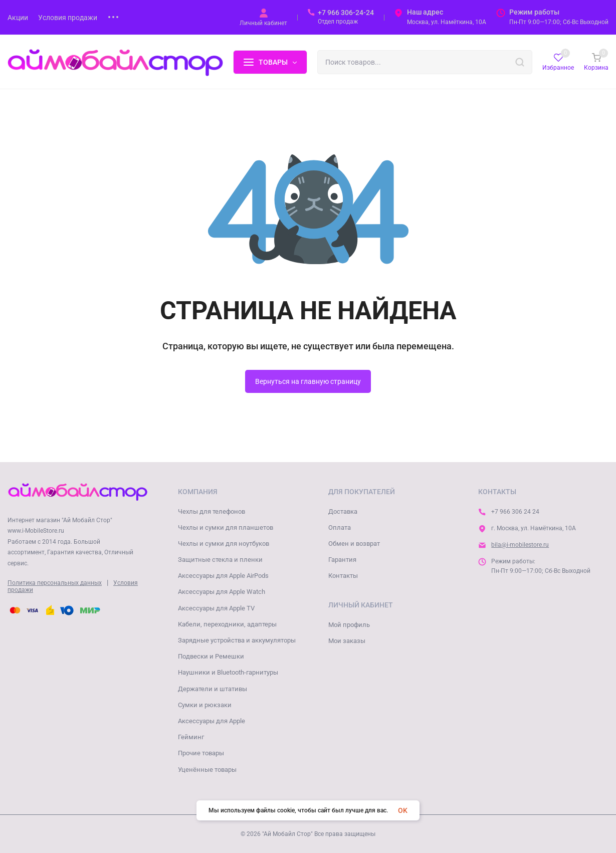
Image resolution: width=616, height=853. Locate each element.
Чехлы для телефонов (212, 511)
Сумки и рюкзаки (205, 705)
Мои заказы (347, 641)
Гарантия (342, 560)
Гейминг (191, 737)
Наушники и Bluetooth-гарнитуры (228, 672)
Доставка (343, 511)
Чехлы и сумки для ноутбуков (224, 544)
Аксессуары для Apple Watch (222, 592)
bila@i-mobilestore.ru (520, 545)
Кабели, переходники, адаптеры (227, 624)
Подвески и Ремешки (211, 656)
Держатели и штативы (213, 689)
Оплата (340, 527)
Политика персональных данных (55, 583)
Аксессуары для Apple (212, 721)
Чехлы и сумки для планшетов (226, 527)
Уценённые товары (207, 770)
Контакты (343, 576)
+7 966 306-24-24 (346, 13)
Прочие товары (201, 753)
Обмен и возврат (354, 544)
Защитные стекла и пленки (220, 560)
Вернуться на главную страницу (308, 381)
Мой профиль (349, 625)
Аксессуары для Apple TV (216, 608)
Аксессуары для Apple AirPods (223, 576)
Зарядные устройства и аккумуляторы (237, 640)
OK (403, 810)
